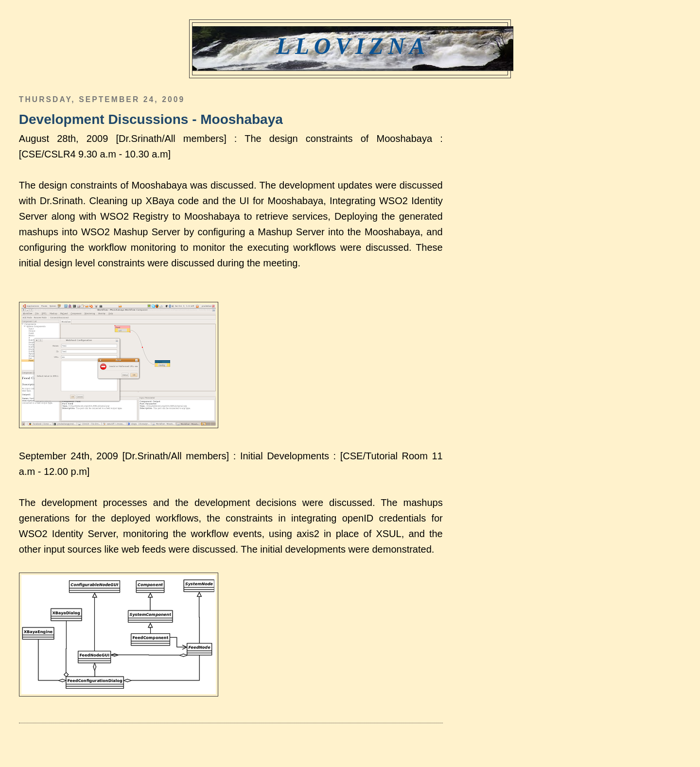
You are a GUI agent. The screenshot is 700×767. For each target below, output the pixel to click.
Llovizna (353, 46)
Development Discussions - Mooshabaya (151, 119)
